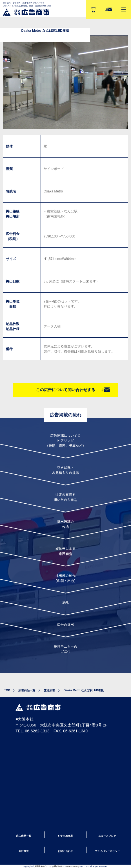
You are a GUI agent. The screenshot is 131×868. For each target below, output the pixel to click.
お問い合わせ (65, 851)
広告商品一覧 (27, 690)
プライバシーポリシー (107, 851)
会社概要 (24, 851)
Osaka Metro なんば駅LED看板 (84, 690)
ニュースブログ (107, 836)
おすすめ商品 (65, 836)
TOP (7, 690)
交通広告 (49, 690)
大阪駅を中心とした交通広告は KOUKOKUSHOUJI (57, 866)
